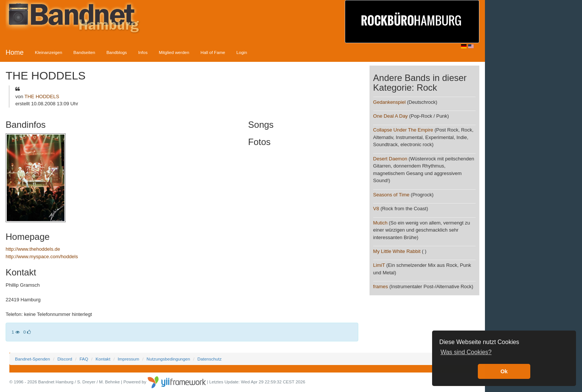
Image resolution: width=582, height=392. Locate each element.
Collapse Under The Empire (403, 130)
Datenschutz (209, 359)
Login (242, 52)
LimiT (379, 265)
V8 (376, 209)
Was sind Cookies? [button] (466, 352)
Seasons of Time (391, 195)
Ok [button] (504, 371)
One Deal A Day (391, 116)
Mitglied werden (174, 52)
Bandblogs (117, 52)
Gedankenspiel (390, 102)
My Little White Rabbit (397, 251)
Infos (143, 52)
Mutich (380, 223)
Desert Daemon (390, 159)
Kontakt (103, 359)
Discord (65, 359)
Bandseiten (84, 52)
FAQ (84, 359)
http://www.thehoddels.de (33, 249)
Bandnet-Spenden (32, 359)
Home (15, 52)
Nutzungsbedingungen (168, 359)
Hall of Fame (213, 52)
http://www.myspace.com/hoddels (42, 257)
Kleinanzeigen (49, 52)
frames (381, 287)
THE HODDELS (42, 97)
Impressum (128, 359)
